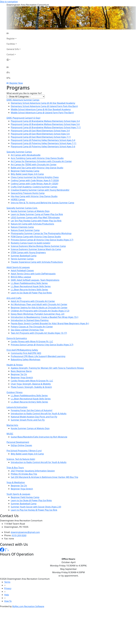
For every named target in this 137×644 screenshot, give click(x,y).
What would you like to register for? (24, 93)
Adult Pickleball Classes (22, 270)
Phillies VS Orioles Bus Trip (24, 474)
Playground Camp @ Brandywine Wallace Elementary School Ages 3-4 (45, 121)
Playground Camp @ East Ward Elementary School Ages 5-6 (40, 134)
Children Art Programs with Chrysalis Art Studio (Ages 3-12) (40, 311)
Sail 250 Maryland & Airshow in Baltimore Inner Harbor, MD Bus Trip (45, 477)
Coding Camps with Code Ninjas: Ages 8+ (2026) (35, 184)
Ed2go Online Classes (22, 445)
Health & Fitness (15, 365)
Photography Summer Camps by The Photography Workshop (41, 233)
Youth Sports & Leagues (18, 494)
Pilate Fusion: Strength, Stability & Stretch (31, 387)
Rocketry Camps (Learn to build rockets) (31, 243)
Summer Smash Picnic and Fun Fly (28, 420)
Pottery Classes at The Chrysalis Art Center (32, 327)
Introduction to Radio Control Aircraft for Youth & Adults (39, 414)
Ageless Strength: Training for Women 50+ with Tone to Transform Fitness (47, 368)
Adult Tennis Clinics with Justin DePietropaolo (33, 274)
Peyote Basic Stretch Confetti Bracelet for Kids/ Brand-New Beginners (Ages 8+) (50, 323)
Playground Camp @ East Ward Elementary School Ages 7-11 (41, 137)
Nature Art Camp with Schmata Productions (32, 224)
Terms (7, 582)
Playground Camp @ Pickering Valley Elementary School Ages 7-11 (44, 143)
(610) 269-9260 (19, 535)
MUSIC (10, 434)
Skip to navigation (9, 2)
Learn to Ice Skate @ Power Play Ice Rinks (31, 293)
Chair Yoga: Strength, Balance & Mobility (31, 384)
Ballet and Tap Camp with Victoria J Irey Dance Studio (37, 168)
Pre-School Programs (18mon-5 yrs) (24, 451)
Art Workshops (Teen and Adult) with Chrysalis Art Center (39, 304)
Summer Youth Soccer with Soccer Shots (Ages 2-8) (36, 507)
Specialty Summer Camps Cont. (22, 208)
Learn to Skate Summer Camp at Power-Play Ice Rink (37, 214)
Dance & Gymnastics (17, 338)
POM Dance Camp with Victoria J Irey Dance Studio (36, 237)
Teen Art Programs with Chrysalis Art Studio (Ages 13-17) (39, 333)
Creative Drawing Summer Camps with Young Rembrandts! (40, 190)
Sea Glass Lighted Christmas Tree (27, 330)
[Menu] (8, 78)
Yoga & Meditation (16, 482)
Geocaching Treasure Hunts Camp (28, 193)
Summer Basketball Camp (24, 256)
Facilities (11, 44)
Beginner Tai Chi (19, 374)
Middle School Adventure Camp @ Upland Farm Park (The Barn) (42, 113)
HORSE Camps (18, 199)
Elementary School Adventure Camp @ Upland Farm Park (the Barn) (44, 106)
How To (8, 601)
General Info (13, 49)
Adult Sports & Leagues (18, 267)
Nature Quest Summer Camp (25, 230)
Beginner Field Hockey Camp (25, 171)
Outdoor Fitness (15, 392)
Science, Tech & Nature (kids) (21, 459)
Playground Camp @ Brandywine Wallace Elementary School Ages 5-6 (45, 124)
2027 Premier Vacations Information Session (33, 471)
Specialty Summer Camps (19, 152)
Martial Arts (12, 425)
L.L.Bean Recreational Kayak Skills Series (31, 286)
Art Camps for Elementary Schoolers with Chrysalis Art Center (41, 161)
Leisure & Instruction (17, 407)
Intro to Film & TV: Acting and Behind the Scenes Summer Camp (43, 203)
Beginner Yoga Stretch (22, 377)
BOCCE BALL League (21, 277)
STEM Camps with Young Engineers (28, 252)
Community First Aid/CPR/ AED (26, 353)
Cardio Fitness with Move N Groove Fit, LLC (32, 341)
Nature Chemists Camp (22, 227)
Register (11, 39)
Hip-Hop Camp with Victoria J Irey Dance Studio (34, 196)
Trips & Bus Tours (15, 468)
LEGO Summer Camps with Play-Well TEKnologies (35, 217)
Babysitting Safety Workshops (26, 359)
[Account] (14, 60)
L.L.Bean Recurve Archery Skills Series (29, 290)
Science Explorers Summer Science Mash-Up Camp (36, 249)
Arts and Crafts (14, 298)
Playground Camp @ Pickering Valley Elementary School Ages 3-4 (43, 140)
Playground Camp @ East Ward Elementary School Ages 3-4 (40, 131)
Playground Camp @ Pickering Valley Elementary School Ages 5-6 (43, 146)
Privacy (8, 588)
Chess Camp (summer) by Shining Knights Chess (35, 177)
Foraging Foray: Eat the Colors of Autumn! (32, 410)
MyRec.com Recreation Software (28, 606)
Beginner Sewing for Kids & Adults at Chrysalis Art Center (39, 308)
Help (7, 595)
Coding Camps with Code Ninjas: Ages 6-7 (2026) (35, 180)
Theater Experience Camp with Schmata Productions (37, 262)
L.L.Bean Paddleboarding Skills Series (29, 283)
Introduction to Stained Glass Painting (30, 320)
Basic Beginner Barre (21, 371)
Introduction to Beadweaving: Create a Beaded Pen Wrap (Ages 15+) (45, 317)
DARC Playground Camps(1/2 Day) (23, 118)
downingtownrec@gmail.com (25, 532)
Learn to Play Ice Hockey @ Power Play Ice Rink (34, 510)
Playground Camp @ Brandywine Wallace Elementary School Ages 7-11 (46, 127)
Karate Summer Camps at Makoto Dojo (30, 211)
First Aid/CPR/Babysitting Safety (22, 350)
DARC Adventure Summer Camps (23, 100)
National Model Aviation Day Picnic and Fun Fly (34, 417)
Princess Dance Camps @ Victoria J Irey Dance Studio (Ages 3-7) (42, 240)
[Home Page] (14, 33)
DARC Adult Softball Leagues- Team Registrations (35, 280)
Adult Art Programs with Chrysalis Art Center (33, 301)
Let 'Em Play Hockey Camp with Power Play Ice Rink (36, 221)
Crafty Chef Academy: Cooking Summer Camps (34, 187)
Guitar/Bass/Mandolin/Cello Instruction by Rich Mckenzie (39, 437)
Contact (10, 54)
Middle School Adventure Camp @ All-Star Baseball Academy (41, 109)
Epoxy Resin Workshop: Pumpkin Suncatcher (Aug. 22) (38, 314)
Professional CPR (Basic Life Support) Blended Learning (38, 356)
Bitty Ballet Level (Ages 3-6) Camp (27, 174)
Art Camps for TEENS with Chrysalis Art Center (34, 165)
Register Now (16, 83)
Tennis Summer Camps (22, 259)
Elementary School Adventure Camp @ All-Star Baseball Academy (43, 103)
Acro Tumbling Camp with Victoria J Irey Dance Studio (37, 158)
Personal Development (18, 442)
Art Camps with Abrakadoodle (26, 155)
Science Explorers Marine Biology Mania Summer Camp (38, 246)
